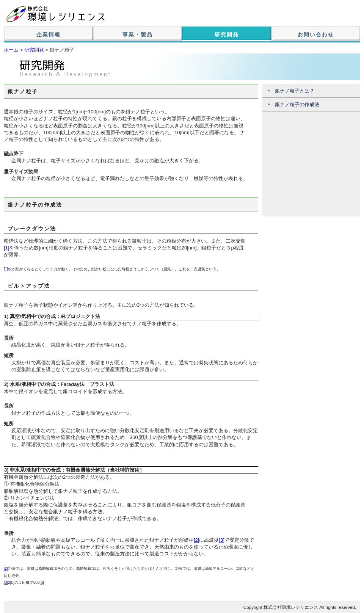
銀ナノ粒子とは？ (295, 91)
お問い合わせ (316, 34)
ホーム (11, 50)
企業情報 (49, 34)
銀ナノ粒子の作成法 (297, 104)
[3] (221, 540)
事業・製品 (138, 34)
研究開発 (227, 34)
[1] (6, 248)
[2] (196, 540)
